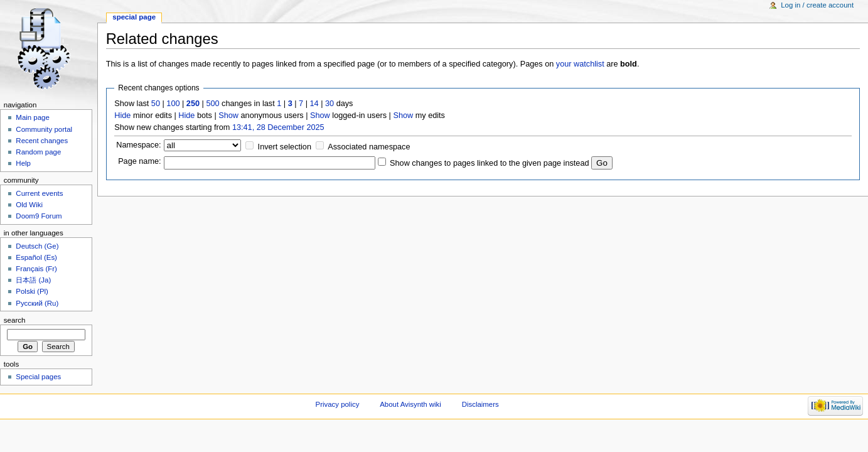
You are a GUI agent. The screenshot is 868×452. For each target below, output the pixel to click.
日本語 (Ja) (33, 280)
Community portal (44, 129)
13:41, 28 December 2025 (278, 127)
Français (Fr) (36, 269)
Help (23, 163)
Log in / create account (817, 5)
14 (314, 104)
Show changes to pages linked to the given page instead (489, 163)
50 (156, 104)
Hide (122, 116)
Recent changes (42, 141)
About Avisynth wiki (410, 404)
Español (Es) (36, 257)
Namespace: (138, 145)
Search (15, 320)
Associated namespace (369, 147)
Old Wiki (29, 205)
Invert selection (285, 147)
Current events (39, 193)
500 (212, 104)
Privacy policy (338, 404)
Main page (33, 117)
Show (228, 116)
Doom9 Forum (39, 216)
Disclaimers (480, 404)
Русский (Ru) (37, 303)
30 (330, 104)
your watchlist (580, 64)
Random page (38, 152)
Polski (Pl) (32, 291)
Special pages (38, 377)
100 (173, 104)
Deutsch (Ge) (37, 246)
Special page (134, 17)
